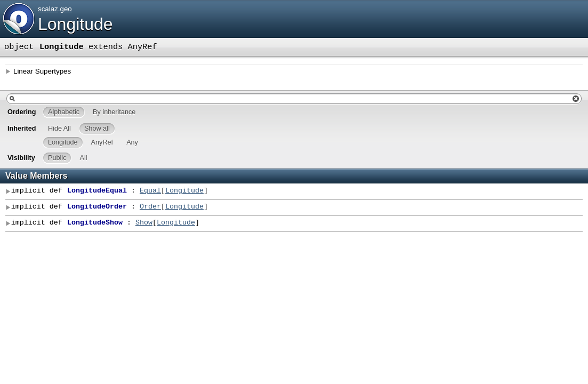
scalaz (48, 9)
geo (66, 9)
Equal (150, 191)
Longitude (75, 24)
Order (150, 207)
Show (144, 223)
